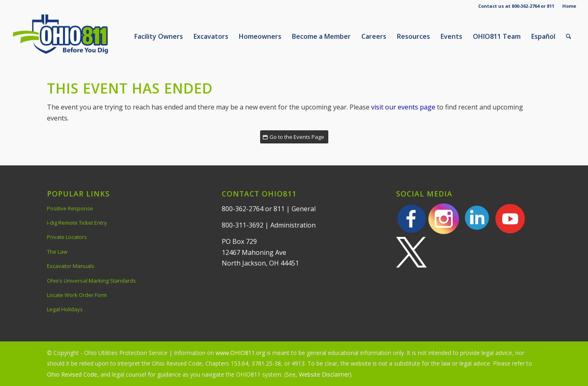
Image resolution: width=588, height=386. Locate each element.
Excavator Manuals (71, 266)
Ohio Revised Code (72, 374)
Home (569, 6)
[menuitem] (567, 6)
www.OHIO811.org (240, 353)
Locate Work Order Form (77, 295)
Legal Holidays (65, 309)
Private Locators (67, 237)
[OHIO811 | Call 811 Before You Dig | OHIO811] (73, 36)
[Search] (569, 36)
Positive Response (70, 208)
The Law (57, 252)
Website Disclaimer (324, 374)
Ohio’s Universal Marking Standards (91, 281)
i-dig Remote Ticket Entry (77, 223)
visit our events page (403, 107)
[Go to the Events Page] (294, 137)
